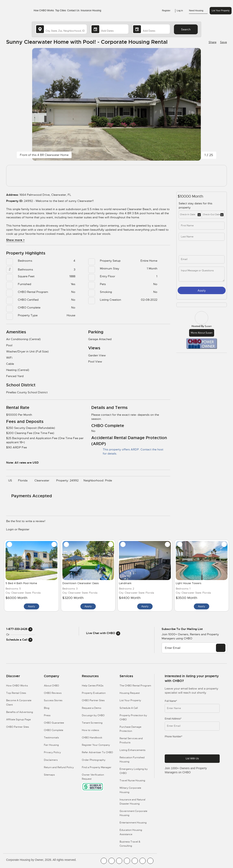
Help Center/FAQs (93, 686)
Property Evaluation (94, 693)
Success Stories (53, 700)
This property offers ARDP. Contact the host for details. (127, 452)
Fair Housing (51, 745)
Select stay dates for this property (195, 205)
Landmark (125, 583)
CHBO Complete (54, 730)
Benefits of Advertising (20, 712)
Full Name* (171, 701)
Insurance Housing (91, 10)
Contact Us (73, 10)
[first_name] (202, 226)
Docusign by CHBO (93, 715)
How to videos (90, 730)
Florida (24, 480)
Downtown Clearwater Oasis (81, 583)
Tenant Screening (92, 723)
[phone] (191, 248)
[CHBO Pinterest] (143, 861)
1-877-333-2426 (19, 629)
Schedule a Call (19, 640)
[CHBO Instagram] (127, 861)
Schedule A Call (129, 708)
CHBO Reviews (53, 693)
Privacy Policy (52, 752)
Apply (202, 290)
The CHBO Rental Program (135, 686)
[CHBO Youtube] (112, 861)
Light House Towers (188, 583)
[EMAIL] (221, 648)
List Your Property (221, 10)
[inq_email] (202, 259)
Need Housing (198, 11)
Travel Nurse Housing (132, 781)
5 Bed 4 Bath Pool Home (21, 583)
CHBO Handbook (92, 738)
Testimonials (51, 738)
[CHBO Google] (150, 861)
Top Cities (61, 10)
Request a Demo (92, 708)
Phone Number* (173, 737)
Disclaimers (51, 760)
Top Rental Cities (16, 693)
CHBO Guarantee (54, 723)
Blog (47, 708)
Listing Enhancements (132, 750)
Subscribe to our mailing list (182, 629)
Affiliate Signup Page (18, 719)
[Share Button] (212, 42)
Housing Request (130, 693)
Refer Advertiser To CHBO (97, 752)
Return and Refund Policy (59, 767)
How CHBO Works (44, 10)
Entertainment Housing (133, 823)
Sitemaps (49, 775)
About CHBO (51, 686)
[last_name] (202, 237)
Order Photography (94, 760)
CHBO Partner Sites (18, 727)
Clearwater (43, 480)
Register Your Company (96, 745)
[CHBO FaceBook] (104, 861)
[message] (202, 274)
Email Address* (173, 719)
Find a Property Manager (97, 767)
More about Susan (202, 333)
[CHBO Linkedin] (135, 861)
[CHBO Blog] (119, 861)
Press (47, 715)
